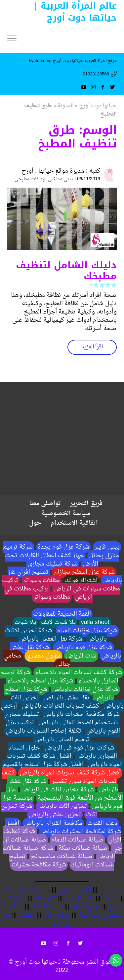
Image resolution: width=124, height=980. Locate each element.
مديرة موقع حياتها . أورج (53, 171)
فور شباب (111, 890)
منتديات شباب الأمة (25, 890)
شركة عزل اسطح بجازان (84, 572)
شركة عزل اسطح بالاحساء (40, 681)
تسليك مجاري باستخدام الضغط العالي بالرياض (62, 719)
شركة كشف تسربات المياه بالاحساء (79, 673)
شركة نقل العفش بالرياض (51, 639)
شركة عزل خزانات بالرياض (85, 690)
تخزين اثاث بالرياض (62, 806)
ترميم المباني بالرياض (62, 740)
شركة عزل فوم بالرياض (83, 648)
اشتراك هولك (81, 581)
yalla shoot (95, 623)
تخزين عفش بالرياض (55, 815)
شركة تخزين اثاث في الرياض (58, 790)
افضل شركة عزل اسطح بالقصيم (43, 765)
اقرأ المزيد (92, 347)
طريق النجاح (47, 907)
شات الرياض (81, 656)
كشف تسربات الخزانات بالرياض (61, 706)
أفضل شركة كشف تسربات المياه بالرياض (70, 773)
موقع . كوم (57, 915)
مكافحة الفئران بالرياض (53, 823)
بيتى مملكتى (61, 179)
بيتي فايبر (107, 547)
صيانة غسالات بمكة (83, 848)
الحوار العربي (75, 890)
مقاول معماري (43, 656)
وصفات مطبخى (30, 179)
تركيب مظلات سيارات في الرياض (61, 585)
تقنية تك (45, 898)
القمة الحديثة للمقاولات (62, 614)
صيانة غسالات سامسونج (62, 857)
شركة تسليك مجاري (53, 564)
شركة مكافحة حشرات (39, 865)
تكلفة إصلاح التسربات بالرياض (43, 731)
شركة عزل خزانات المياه (87, 631)
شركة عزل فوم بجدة (63, 547)
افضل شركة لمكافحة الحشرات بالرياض (63, 828)
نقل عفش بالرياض (67, 698)
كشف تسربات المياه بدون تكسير (59, 777)
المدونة (65, 106)
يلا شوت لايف (58, 623)
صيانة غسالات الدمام (77, 840)
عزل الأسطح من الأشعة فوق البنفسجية (64, 794)
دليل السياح (79, 898)
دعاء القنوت (102, 823)
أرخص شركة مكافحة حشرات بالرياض (60, 710)
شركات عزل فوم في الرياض (79, 748)
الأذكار (110, 898)
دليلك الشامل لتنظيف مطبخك (66, 271)
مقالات (26, 915)
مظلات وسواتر (41, 581)
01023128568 (96, 74)
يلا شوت (25, 623)
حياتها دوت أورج (98, 106)
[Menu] (12, 40)
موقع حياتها (86, 907)
